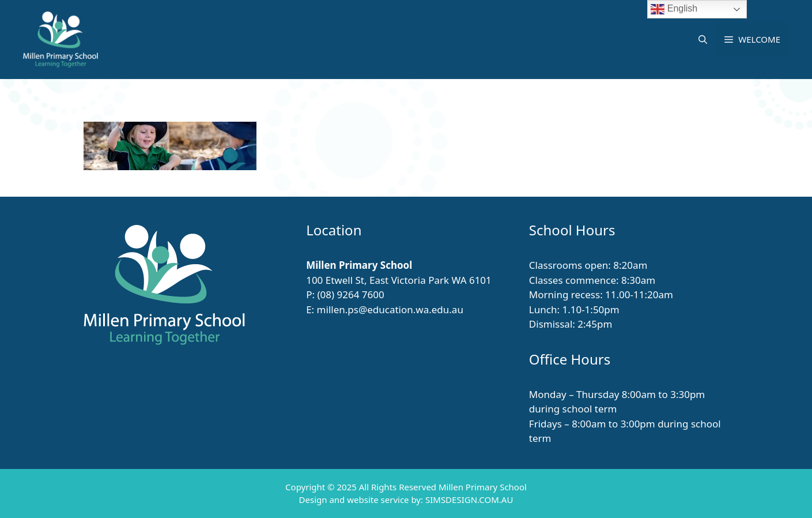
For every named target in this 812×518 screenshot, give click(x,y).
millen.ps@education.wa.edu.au (390, 309)
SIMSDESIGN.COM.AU (469, 500)
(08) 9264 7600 (350, 294)
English (674, 9)
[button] (703, 39)
